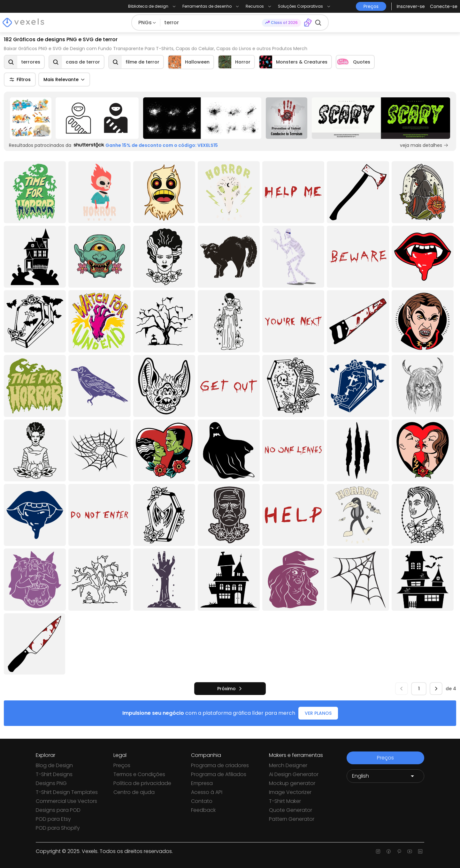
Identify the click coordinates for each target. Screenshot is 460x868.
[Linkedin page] (420, 851)
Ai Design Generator (294, 774)
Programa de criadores (220, 765)
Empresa (202, 783)
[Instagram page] (378, 851)
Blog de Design (54, 765)
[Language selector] (385, 776)
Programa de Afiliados (219, 774)
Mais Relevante (64, 79)
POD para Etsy (53, 819)
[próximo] (230, 689)
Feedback (203, 810)
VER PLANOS (318, 713)
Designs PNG (51, 783)
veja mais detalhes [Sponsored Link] (424, 145)
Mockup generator (292, 783)
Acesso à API (207, 792)
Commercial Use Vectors (66, 801)
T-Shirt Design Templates (67, 792)
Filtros (20, 79)
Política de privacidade (142, 783)
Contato (202, 801)
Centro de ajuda (134, 792)
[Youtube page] (410, 851)
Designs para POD (58, 810)
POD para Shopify (58, 828)
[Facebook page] (389, 851)
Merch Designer (288, 765)
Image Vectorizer (290, 792)
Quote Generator (291, 810)
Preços (122, 765)
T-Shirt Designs (54, 774)
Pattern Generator (292, 819)
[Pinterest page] (399, 851)
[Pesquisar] (211, 23)
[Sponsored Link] (31, 118)
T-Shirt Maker (285, 801)
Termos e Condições (139, 774)
